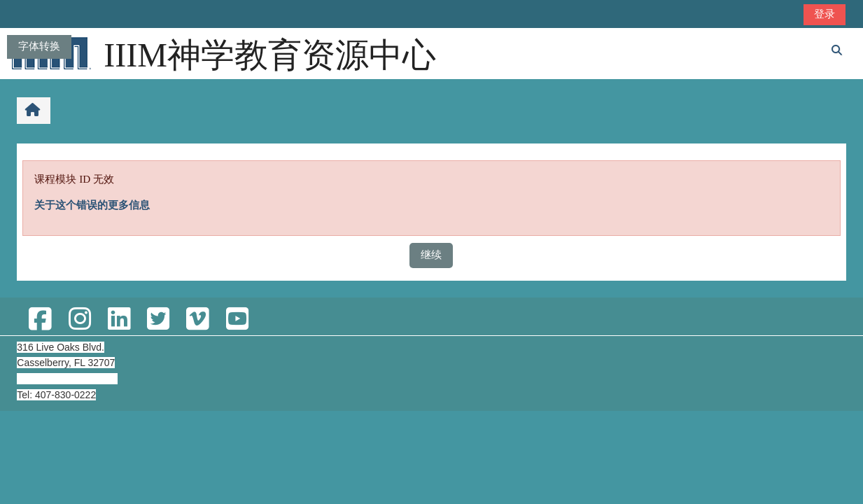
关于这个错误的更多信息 (92, 205)
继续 (431, 254)
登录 (825, 14)
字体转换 (39, 46)
